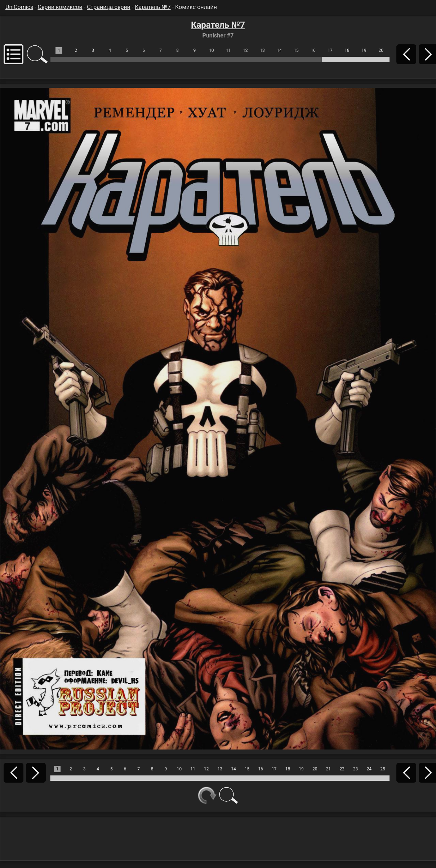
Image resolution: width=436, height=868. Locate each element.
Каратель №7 (153, 7)
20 (381, 50)
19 (364, 50)
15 (296, 50)
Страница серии (109, 7)
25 (383, 769)
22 (342, 769)
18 (347, 50)
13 (262, 50)
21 (329, 769)
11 (228, 50)
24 (369, 769)
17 (330, 50)
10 (212, 50)
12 (245, 50)
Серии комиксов (60, 7)
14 (279, 50)
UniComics (19, 7)
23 (356, 769)
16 (313, 50)
